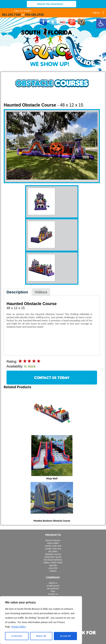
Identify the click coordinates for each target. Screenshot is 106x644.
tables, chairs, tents (53, 562)
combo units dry (53, 549)
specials (53, 565)
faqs (53, 591)
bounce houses (53, 540)
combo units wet (53, 546)
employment (53, 586)
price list (53, 568)
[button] (101, 23)
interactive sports (53, 557)
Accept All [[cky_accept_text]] (65, 636)
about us (53, 583)
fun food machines (53, 560)
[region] (41, 620)
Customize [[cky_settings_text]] (17, 636)
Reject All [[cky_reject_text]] (41, 636)
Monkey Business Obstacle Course (52, 521)
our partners (53, 588)
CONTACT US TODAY (52, 378)
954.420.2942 (34, 15)
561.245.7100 (11, 15)
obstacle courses (53, 554)
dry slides (53, 551)
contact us (53, 594)
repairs (53, 571)
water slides (53, 543)
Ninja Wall (52, 479)
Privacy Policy (19, 627)
